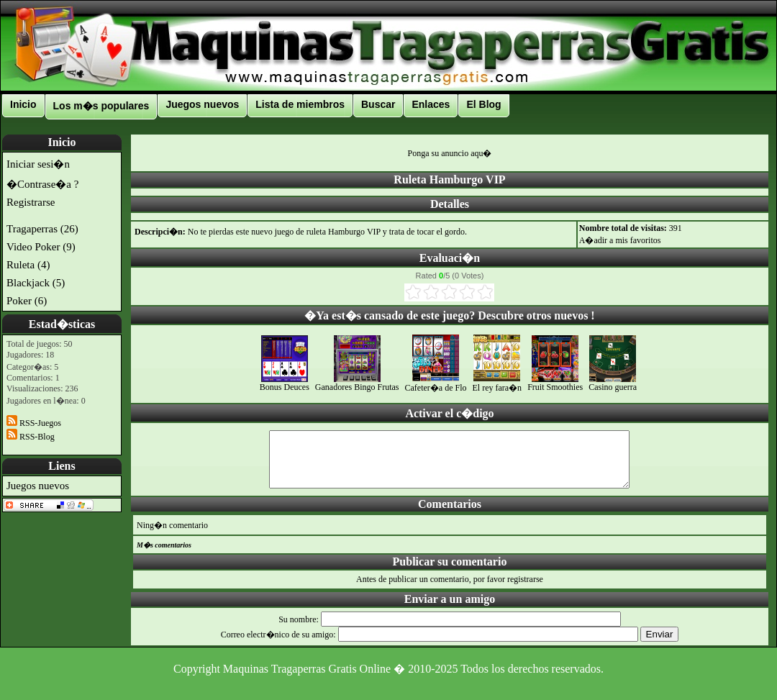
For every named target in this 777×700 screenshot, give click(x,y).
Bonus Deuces (285, 383)
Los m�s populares (101, 106)
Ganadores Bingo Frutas (357, 383)
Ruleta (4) (28, 265)
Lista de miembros (300, 104)
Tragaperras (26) (42, 229)
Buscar (378, 104)
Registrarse (31, 202)
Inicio (23, 104)
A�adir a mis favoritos (620, 240)
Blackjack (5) (36, 283)
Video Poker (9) (41, 247)
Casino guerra (613, 383)
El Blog (483, 104)
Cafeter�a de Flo (436, 383)
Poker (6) (27, 301)
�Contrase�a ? (42, 184)
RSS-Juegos (34, 423)
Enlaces (431, 104)
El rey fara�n (497, 383)
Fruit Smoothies (555, 383)
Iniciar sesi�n (38, 164)
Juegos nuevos (202, 104)
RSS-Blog (31, 437)
